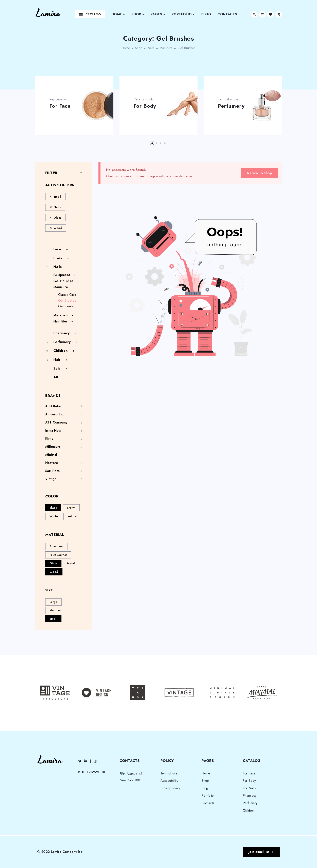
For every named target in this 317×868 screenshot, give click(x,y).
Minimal (51, 455)
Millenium (53, 447)
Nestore (52, 463)
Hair (57, 359)
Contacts (227, 14)
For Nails (249, 788)
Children (60, 351)
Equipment (62, 275)
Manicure (166, 48)
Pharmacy (62, 333)
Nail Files (61, 321)
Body (58, 258)
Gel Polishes (63, 281)
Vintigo (51, 479)
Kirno (49, 439)
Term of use (169, 773)
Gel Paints (66, 306)
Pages (158, 14)
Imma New (53, 430)
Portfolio (183, 14)
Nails (151, 48)
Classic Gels (67, 295)
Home (118, 14)
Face (57, 249)
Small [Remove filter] (57, 197)
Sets (57, 368)
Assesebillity (169, 781)
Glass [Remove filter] (57, 218)
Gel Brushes (67, 301)
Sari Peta (53, 471)
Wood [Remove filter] (58, 228)
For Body (145, 106)
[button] (152, 143)
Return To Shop (260, 173)
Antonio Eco (55, 414)
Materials (61, 315)
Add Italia (53, 406)
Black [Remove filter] (57, 207)
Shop (138, 14)
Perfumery (231, 106)
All (56, 377)
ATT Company (56, 422)
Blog (206, 14)
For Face (60, 106)
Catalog (90, 14)
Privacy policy (170, 788)
